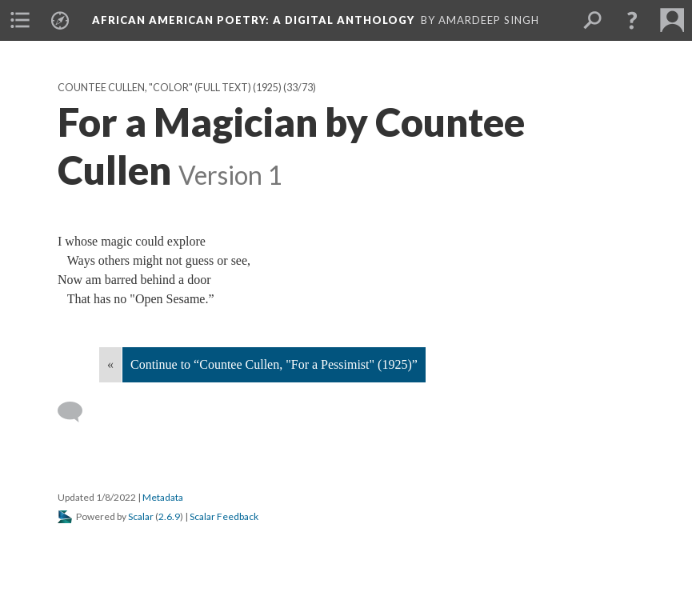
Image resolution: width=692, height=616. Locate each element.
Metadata (163, 497)
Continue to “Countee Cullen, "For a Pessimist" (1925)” (274, 364)
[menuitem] (20, 20)
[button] (632, 20)
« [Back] (110, 364)
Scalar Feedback (224, 516)
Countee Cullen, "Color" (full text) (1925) (170, 88)
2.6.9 (169, 516)
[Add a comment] (77, 412)
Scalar (141, 516)
